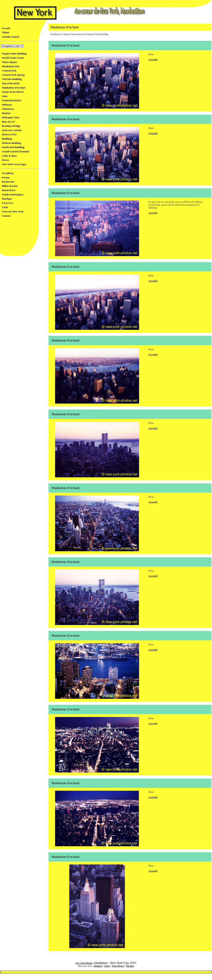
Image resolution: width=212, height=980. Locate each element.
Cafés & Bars (9, 156)
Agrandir (153, 60)
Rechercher (8, 182)
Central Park (9, 71)
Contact (6, 216)
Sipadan (130, 966)
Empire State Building (14, 54)
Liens (4, 207)
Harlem (5, 113)
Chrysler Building (11, 79)
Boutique (6, 199)
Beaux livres (8, 190)
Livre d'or (7, 203)
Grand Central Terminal (15, 151)
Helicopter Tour (10, 117)
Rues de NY (8, 122)
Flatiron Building (11, 143)
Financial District (11, 100)
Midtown (6, 105)
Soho (4, 96)
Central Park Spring (13, 75)
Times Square (9, 62)
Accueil (5, 28)
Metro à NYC (9, 134)
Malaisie (98, 966)
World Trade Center (12, 58)
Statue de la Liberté (12, 92)
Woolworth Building (12, 147)
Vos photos (7, 173)
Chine (107, 966)
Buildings (6, 139)
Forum (5, 177)
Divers (5, 160)
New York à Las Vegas (13, 164)
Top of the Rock (10, 83)
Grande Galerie (10, 37)
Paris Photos (118, 966)
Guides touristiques (12, 194)
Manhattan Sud (10, 66)
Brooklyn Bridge (10, 126)
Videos (5, 32)
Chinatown (7, 109)
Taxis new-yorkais (11, 130)
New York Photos (84, 963)
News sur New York (12, 211)
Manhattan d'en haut (13, 88)
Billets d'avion (9, 186)
